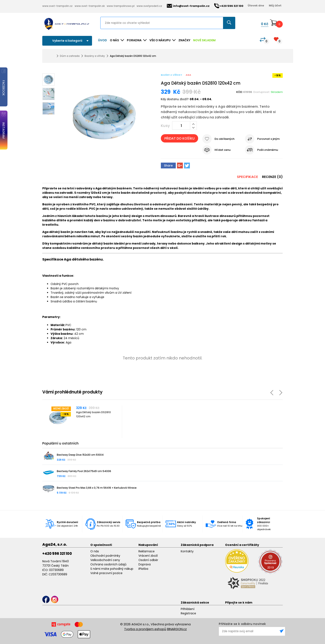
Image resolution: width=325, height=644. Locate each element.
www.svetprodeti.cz (149, 6)
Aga (188, 75)
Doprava (145, 564)
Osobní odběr (148, 560)
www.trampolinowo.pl (121, 6)
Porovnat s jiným (268, 139)
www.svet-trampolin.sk (90, 6)
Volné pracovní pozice (106, 573)
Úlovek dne (256, 5)
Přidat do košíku (179, 138)
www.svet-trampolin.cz (57, 6)
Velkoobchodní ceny (105, 560)
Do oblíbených (224, 139)
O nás (95, 551)
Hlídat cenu (223, 150)
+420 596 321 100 (57, 554)
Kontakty (187, 551)
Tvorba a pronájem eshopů (145, 629)
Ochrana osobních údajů (108, 564)
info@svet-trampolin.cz (188, 6)
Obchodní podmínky (105, 556)
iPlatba (143, 569)
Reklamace (147, 551)
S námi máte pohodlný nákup (112, 569)
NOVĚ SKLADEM (204, 40)
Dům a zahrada (70, 56)
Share (168, 166)
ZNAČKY (184, 40)
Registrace (188, 613)
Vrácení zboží (148, 556)
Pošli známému (268, 150)
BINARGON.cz (177, 629)
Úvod (102, 40)
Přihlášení (188, 609)
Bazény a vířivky (95, 56)
